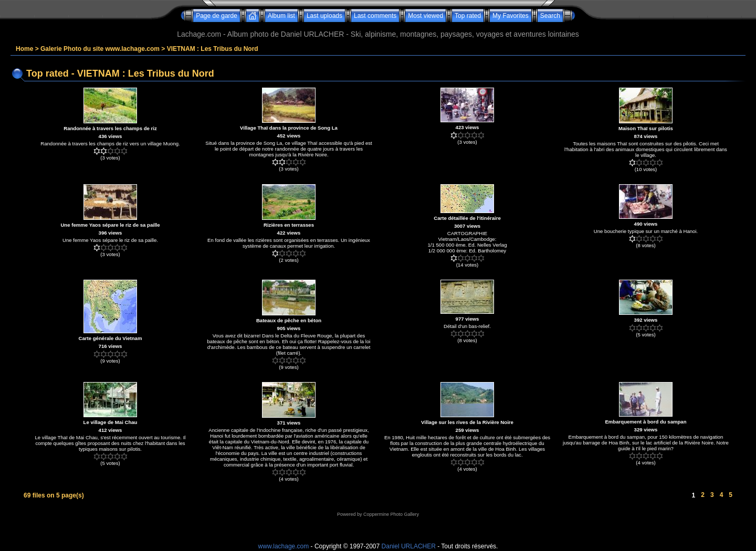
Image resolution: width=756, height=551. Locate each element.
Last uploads (324, 16)
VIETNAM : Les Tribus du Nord (213, 49)
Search (550, 16)
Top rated (468, 16)
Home (24, 49)
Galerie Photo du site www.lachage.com (100, 49)
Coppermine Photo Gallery (391, 514)
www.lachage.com (284, 546)
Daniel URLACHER (409, 546)
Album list (281, 16)
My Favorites (511, 16)
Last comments (375, 16)
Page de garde (217, 16)
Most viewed (426, 16)
